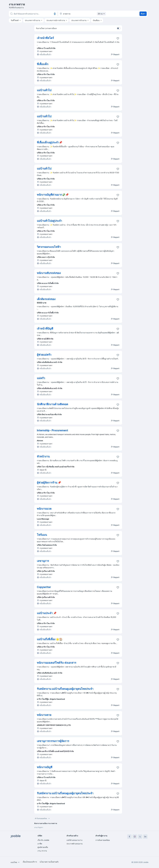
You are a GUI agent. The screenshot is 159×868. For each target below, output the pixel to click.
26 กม (102, 14)
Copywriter (44, 587)
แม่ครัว (41, 378)
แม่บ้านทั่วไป (44, 90)
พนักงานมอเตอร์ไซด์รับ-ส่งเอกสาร (57, 663)
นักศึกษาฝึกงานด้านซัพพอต (53, 404)
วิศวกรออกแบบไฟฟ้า (49, 247)
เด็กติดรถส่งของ (46, 299)
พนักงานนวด (44, 509)
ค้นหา (143, 14)
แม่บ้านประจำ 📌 (47, 613)
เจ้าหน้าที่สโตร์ (45, 38)
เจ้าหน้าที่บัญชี (45, 329)
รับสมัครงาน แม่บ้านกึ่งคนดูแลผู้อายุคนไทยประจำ (65, 689)
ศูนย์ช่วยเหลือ (43, 847)
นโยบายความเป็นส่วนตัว (49, 862)
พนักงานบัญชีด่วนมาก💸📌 (53, 195)
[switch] (119, 28)
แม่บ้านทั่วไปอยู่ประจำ (49, 221)
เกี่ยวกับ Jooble (43, 840)
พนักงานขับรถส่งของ (49, 273)
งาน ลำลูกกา (39, 827)
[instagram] (135, 837)
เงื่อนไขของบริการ (30, 862)
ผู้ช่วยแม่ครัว (44, 355)
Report (115, 54)
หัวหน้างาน (43, 456)
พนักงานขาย (44, 715)
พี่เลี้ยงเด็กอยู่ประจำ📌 (50, 142)
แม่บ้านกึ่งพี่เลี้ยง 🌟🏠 (50, 639)
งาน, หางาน (42, 851)
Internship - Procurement (52, 430)
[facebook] (129, 837)
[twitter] (140, 837)
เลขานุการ (43, 561)
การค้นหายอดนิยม (103, 840)
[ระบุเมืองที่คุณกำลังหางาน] (82, 14)
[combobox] (15, 862)
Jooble (146, 862)
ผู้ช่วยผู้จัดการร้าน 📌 (49, 483)
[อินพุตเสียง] (55, 14)
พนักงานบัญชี (45, 767)
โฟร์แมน (42, 535)
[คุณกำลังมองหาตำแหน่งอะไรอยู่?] (33, 14)
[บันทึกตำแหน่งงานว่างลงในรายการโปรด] (118, 38)
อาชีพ (40, 844)
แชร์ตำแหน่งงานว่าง (74, 840)
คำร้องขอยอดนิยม (43, 818)
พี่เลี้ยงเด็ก (43, 64)
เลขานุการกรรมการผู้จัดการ (53, 741)
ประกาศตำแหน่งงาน (75, 844)
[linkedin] (145, 837)
